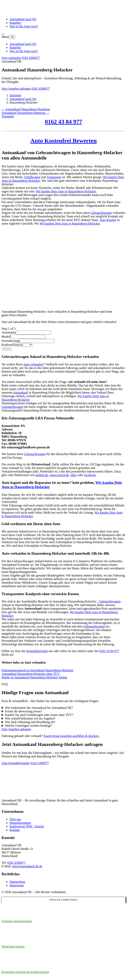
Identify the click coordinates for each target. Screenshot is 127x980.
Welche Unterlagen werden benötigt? (28, 726)
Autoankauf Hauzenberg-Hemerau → (25, 113)
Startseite (15, 95)
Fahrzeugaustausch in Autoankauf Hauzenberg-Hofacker (38, 670)
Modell (6, 337)
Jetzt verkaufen (11, 58)
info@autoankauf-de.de (27, 866)
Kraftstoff (8, 345)
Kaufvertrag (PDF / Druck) (27, 826)
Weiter (7, 349)
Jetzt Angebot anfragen (16, 89)
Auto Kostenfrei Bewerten (63, 141)
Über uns (15, 819)
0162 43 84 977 (63, 122)
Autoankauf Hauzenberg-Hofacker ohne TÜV (31, 674)
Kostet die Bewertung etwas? (24, 711)
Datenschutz (17, 882)
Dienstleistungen (20, 823)
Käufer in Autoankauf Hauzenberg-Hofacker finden (34, 677)
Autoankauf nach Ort (23, 19)
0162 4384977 (31, 58)
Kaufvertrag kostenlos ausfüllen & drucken (71, 736)
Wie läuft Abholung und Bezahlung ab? (30, 722)
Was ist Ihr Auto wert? (24, 26)
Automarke (9, 332)
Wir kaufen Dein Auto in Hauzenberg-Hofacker (66, 191)
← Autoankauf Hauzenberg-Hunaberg (26, 109)
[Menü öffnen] (3, 34)
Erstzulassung (10, 341)
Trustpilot (8, 116)
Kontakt (15, 830)
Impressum (17, 885)
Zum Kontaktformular (16, 763)
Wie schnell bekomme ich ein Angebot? (30, 718)
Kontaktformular (37, 651)
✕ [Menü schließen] (12, 37)
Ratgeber (15, 23)
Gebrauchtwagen (12, 407)
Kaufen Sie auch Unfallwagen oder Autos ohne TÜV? (39, 715)
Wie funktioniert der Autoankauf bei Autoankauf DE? (39, 708)
